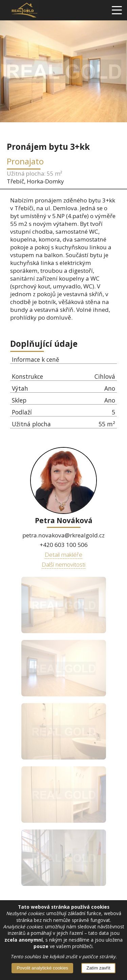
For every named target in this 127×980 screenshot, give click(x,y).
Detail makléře (63, 554)
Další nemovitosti (63, 564)
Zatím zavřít (98, 968)
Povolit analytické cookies (42, 968)
